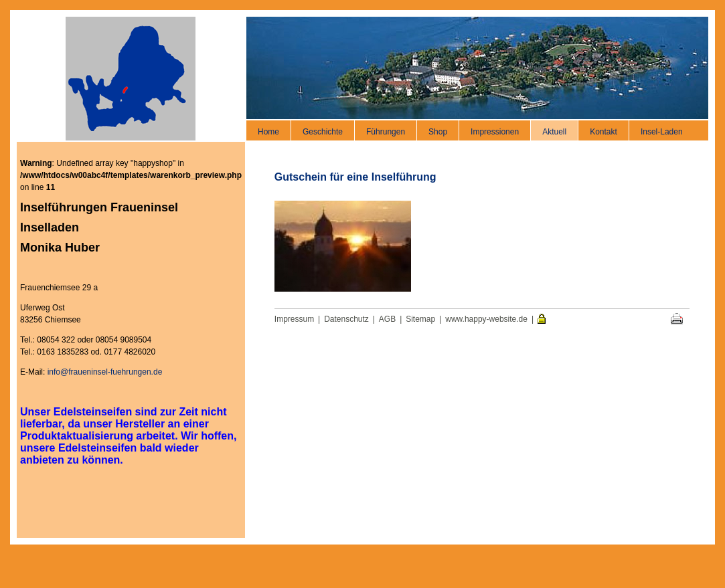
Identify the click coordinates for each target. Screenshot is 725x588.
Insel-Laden (662, 132)
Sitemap (420, 319)
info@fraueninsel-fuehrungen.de (105, 372)
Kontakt (603, 132)
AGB (387, 319)
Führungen (386, 132)
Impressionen (495, 132)
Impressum (294, 319)
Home (268, 132)
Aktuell (554, 132)
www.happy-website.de (486, 319)
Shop (438, 132)
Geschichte (323, 132)
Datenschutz (346, 319)
